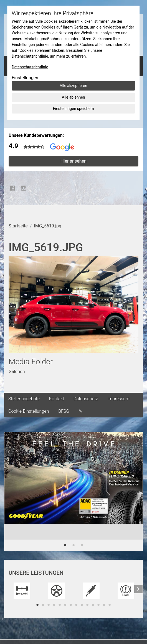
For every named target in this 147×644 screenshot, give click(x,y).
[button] (9, 491)
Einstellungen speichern (73, 109)
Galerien (17, 372)
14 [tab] (110, 605)
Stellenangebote (24, 399)
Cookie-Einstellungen (29, 411)
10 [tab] (87, 605)
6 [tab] (65, 605)
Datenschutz (86, 399)
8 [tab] (76, 605)
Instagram (24, 188)
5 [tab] (60, 605)
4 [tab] (54, 605)
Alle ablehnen (73, 97)
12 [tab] (98, 605)
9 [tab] (82, 605)
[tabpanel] (73, 486)
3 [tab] (82, 545)
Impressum (118, 399)
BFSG (64, 411)
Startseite (18, 226)
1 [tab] (65, 545)
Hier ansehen (73, 161)
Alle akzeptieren (73, 86)
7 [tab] (71, 605)
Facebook (12, 188)
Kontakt (57, 399)
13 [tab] (104, 605)
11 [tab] (93, 605)
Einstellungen (25, 78)
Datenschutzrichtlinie (30, 67)
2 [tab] (73, 545)
